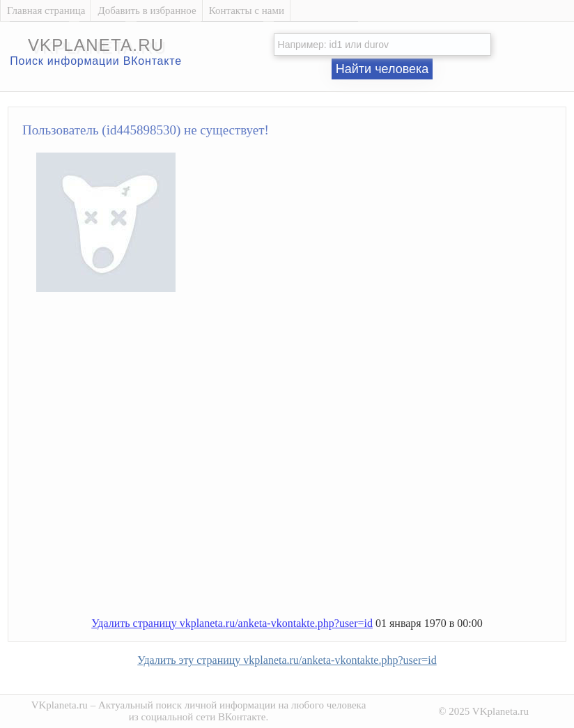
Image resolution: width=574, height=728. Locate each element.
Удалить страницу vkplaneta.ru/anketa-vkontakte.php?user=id (232, 623)
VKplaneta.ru (60, 705)
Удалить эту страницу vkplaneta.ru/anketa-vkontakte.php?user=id (287, 660)
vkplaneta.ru (96, 45)
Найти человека (382, 69)
